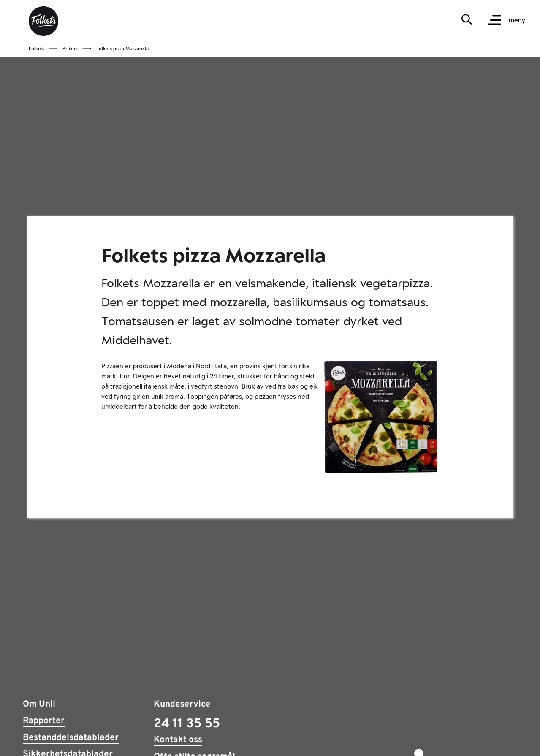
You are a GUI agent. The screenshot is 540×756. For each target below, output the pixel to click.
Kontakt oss (178, 740)
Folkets (37, 49)
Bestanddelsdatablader (71, 738)
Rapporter (44, 721)
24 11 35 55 (187, 724)
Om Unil (39, 704)
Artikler (70, 49)
